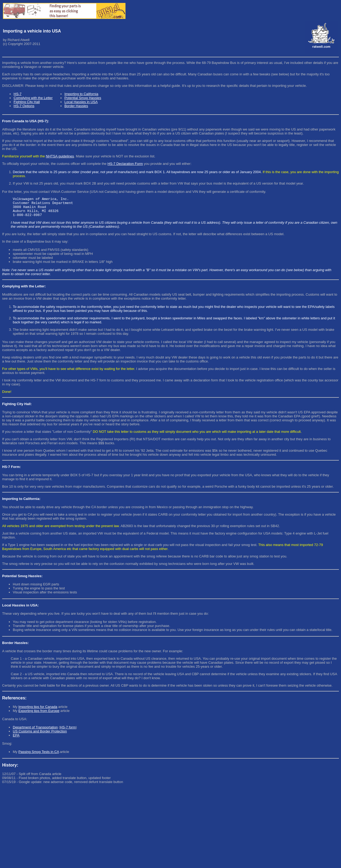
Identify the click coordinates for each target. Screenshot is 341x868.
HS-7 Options (24, 106)
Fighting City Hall (27, 102)
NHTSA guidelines (60, 156)
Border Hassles (76, 106)
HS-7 (18, 94)
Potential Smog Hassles (83, 98)
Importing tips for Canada (38, 711)
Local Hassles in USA (81, 102)
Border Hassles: (15, 647)
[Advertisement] (162, 829)
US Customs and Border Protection (40, 735)
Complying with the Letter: (24, 290)
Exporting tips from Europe (39, 715)
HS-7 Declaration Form (125, 164)
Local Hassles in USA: (20, 609)
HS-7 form (68, 731)
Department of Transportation (35, 731)
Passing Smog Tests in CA (39, 756)
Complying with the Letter (33, 98)
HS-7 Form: (11, 471)
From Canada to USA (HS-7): (26, 121)
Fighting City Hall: (17, 408)
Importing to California (81, 94)
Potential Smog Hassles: (22, 580)
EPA (16, 739)
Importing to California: (21, 503)
